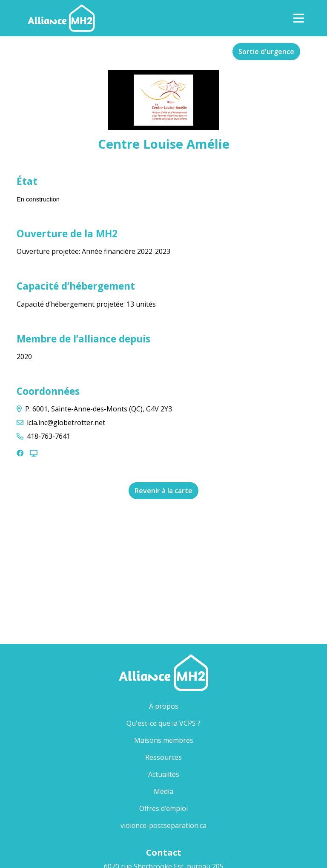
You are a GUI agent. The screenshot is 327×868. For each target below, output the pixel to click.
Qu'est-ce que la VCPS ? (163, 723)
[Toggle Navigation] (299, 18)
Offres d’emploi (163, 808)
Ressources (163, 757)
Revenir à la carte (163, 491)
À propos (164, 706)
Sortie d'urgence (266, 52)
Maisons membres (178, 740)
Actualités (164, 774)
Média (163, 791)
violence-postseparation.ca (163, 825)
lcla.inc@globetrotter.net (66, 423)
